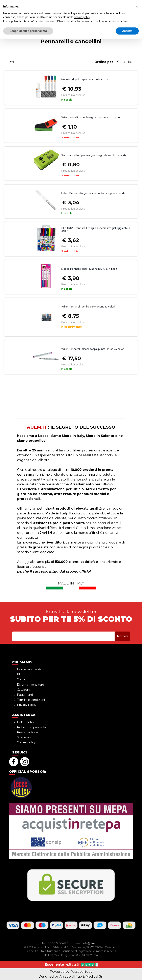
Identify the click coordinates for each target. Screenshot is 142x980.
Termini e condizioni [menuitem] (31, 700)
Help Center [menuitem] (26, 722)
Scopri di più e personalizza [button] (28, 972)
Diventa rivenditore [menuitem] (30, 685)
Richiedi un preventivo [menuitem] (33, 727)
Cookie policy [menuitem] (26, 742)
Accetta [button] (127, 972)
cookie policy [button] (82, 959)
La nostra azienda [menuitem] (29, 669)
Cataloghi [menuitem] (24, 690)
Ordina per (104, 62)
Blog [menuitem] (20, 674)
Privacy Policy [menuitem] (27, 705)
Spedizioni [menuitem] (24, 737)
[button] (120, 12)
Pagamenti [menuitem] (25, 695)
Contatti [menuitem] (23, 679)
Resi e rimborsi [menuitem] (27, 732)
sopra (71, 3)
